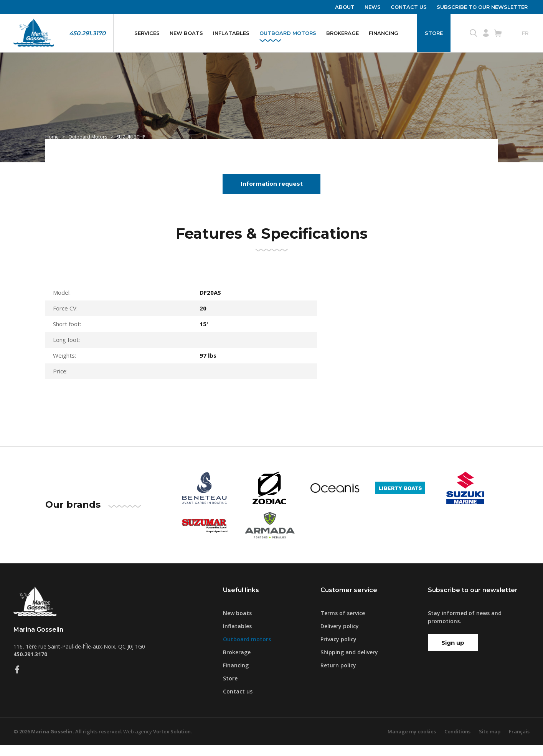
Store (434, 33)
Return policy (338, 676)
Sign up (453, 654)
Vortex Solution (172, 743)
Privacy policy (338, 650)
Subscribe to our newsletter (482, 7)
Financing (384, 33)
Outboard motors (288, 33)
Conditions (457, 743)
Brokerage (342, 33)
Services (147, 33)
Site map (490, 743)
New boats (186, 33)
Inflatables (231, 33)
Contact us (409, 7)
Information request (272, 195)
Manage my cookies (412, 743)
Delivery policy (340, 637)
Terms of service (343, 624)
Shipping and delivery (349, 663)
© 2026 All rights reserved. (68, 743)
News (373, 7)
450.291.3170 (87, 33)
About (345, 7)
